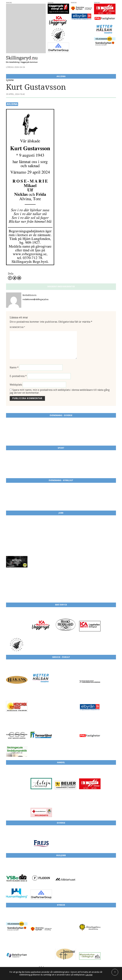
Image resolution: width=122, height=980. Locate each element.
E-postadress (18, 376)
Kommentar (17, 327)
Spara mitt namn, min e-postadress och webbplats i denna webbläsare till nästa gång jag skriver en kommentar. (60, 391)
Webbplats (16, 385)
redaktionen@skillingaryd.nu (36, 299)
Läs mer (89, 975)
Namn (14, 368)
